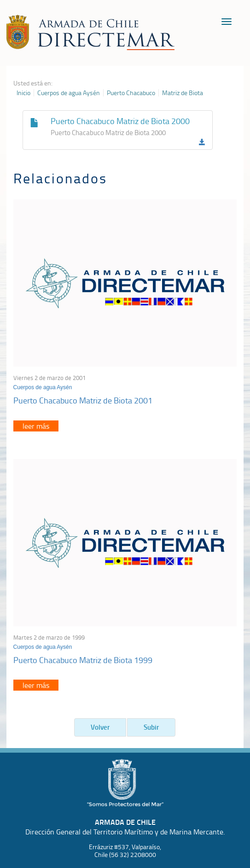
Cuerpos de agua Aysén (69, 93)
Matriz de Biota (183, 93)
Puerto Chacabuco (131, 93)
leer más (36, 426)
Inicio (23, 93)
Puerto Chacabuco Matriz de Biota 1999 (83, 660)
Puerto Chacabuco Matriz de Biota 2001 (83, 400)
